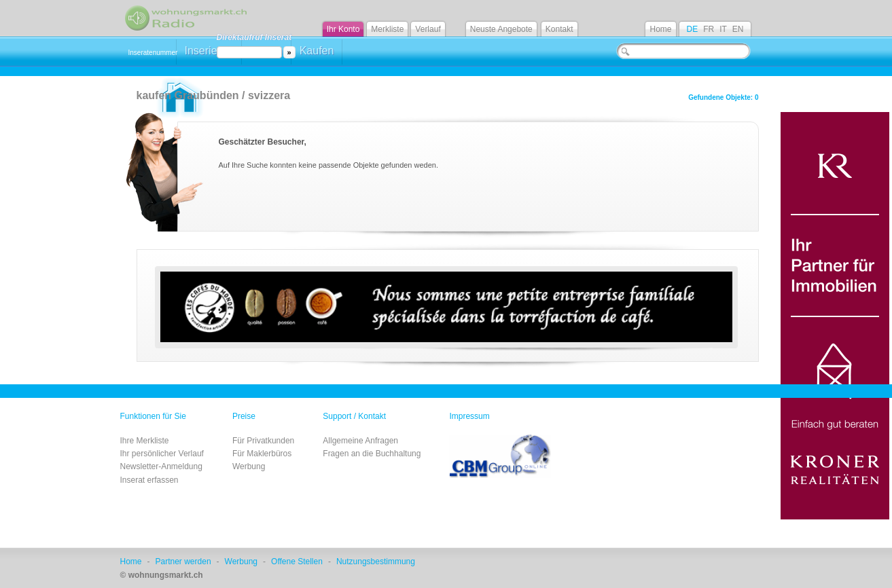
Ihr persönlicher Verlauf (162, 454)
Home (660, 29)
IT (723, 29)
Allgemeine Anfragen (360, 441)
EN (738, 29)
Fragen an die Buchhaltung (372, 454)
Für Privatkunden (263, 441)
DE (692, 29)
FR (709, 29)
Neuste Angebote (501, 29)
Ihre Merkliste (145, 441)
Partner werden (183, 562)
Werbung (249, 466)
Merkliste (387, 29)
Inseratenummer (153, 53)
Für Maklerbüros (262, 454)
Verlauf (428, 29)
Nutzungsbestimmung (376, 562)
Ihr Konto (343, 29)
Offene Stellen (297, 562)
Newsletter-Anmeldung (161, 466)
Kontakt (559, 29)
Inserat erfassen (149, 480)
